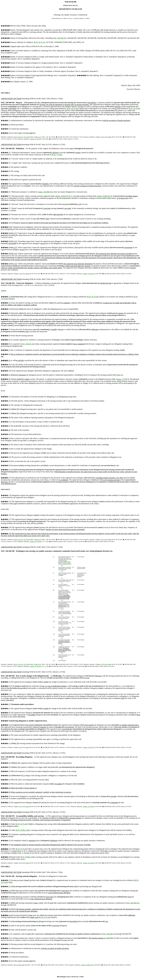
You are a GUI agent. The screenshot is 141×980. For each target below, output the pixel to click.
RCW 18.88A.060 (19, 965)
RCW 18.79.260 (72, 108)
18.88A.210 (37, 137)
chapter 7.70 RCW (123, 379)
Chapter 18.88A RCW (87, 965)
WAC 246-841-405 (28, 344)
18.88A (109, 137)
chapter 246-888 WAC (46, 192)
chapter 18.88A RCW (63, 196)
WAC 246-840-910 (60, 38)
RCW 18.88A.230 (22, 830)
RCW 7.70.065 (57, 155)
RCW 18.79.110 (40, 42)
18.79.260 (27, 137)
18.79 (103, 137)
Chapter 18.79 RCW (36, 139)
